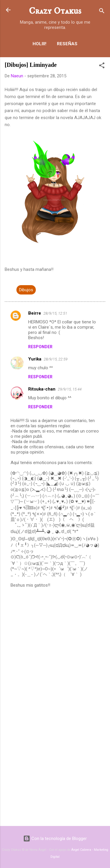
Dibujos (26, 290)
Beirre (35, 313)
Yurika (35, 359)
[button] (102, 66)
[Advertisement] (55, 776)
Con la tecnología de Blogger (55, 839)
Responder (40, 347)
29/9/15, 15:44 (70, 389)
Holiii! (39, 44)
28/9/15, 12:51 (55, 313)
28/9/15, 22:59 (56, 359)
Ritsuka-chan (42, 389)
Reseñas (67, 44)
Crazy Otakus (55, 11)
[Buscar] (102, 12)
